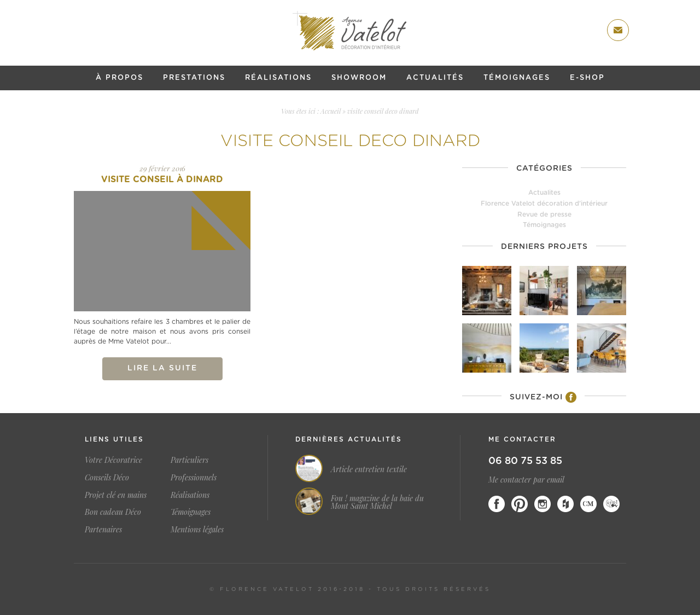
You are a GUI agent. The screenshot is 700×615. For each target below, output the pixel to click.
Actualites (544, 193)
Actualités (435, 78)
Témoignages (517, 78)
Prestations (194, 78)
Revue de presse (544, 214)
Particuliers (189, 460)
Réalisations (278, 78)
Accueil (331, 111)
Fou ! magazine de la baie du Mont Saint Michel (377, 502)
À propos (119, 78)
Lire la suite (162, 368)
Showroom (359, 78)
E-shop (587, 78)
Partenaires (103, 529)
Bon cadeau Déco (113, 512)
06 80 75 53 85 (525, 461)
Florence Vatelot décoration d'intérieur (544, 204)
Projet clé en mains (116, 495)
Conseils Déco (107, 477)
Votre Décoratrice (113, 460)
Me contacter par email (526, 480)
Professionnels (194, 477)
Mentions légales (197, 529)
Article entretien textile (369, 469)
